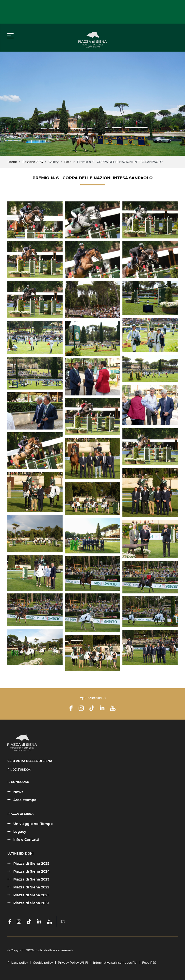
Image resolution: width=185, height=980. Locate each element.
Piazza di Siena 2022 (31, 887)
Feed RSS (149, 963)
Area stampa (24, 800)
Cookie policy (43, 963)
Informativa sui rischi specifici (115, 963)
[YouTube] (113, 708)
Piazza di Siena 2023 (31, 880)
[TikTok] (92, 708)
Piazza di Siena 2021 (30, 895)
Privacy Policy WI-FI (73, 963)
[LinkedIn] (102, 708)
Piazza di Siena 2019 (31, 903)
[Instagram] (81, 708)
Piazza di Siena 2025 (31, 864)
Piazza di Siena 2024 (31, 872)
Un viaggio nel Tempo (33, 824)
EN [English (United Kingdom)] (63, 922)
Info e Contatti (26, 840)
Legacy (19, 832)
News (18, 792)
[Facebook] (71, 708)
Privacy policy (18, 963)
